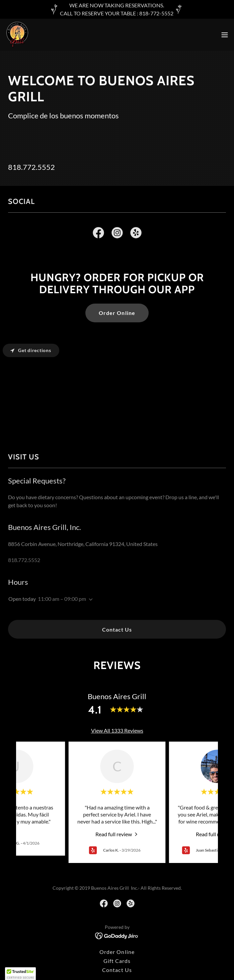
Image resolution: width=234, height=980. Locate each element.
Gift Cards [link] (117, 961)
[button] (225, 35)
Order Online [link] (117, 952)
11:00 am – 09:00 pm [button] (62, 599)
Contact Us (117, 629)
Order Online (117, 313)
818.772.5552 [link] (31, 167)
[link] (17, 35)
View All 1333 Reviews (117, 730)
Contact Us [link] (117, 970)
